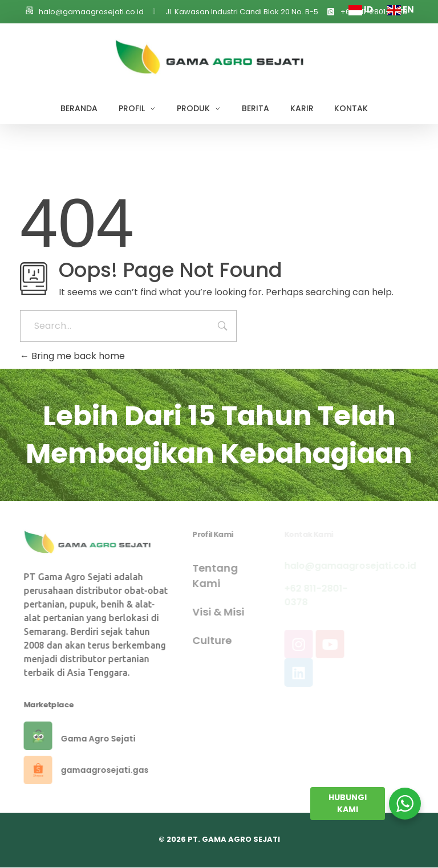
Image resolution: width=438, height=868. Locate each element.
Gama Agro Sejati (103, 739)
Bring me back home (72, 356)
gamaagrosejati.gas (109, 770)
